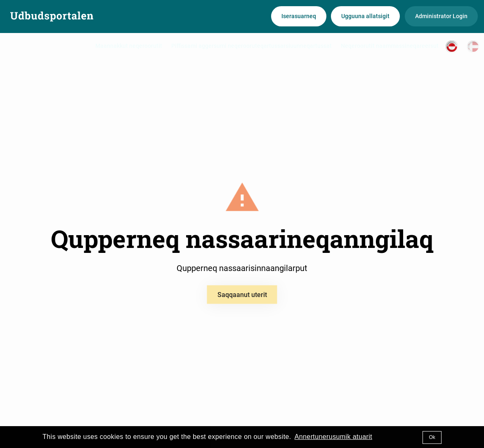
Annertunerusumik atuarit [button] (333, 437)
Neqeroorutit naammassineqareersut (390, 46)
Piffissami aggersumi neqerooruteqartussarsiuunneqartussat (251, 46)
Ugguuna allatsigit (365, 16)
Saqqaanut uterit (242, 295)
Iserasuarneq (299, 16)
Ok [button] (432, 437)
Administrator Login (441, 16)
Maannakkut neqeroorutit (129, 46)
